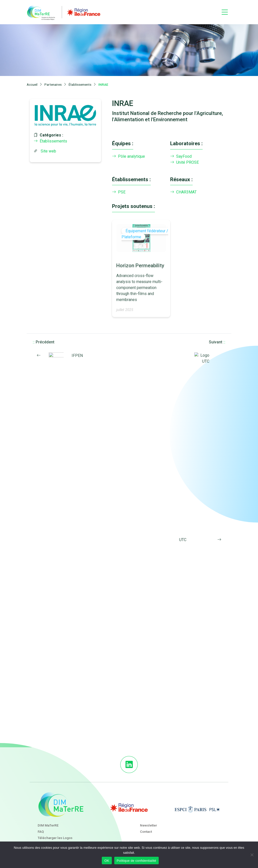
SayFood (181, 156)
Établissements (50, 141)
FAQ (41, 832)
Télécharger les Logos (55, 838)
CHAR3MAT (183, 192)
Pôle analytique (129, 156)
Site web (48, 151)
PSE (119, 192)
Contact (146, 832)
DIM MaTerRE (48, 825)
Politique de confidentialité (136, 861)
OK (107, 861)
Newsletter (148, 825)
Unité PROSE (185, 162)
